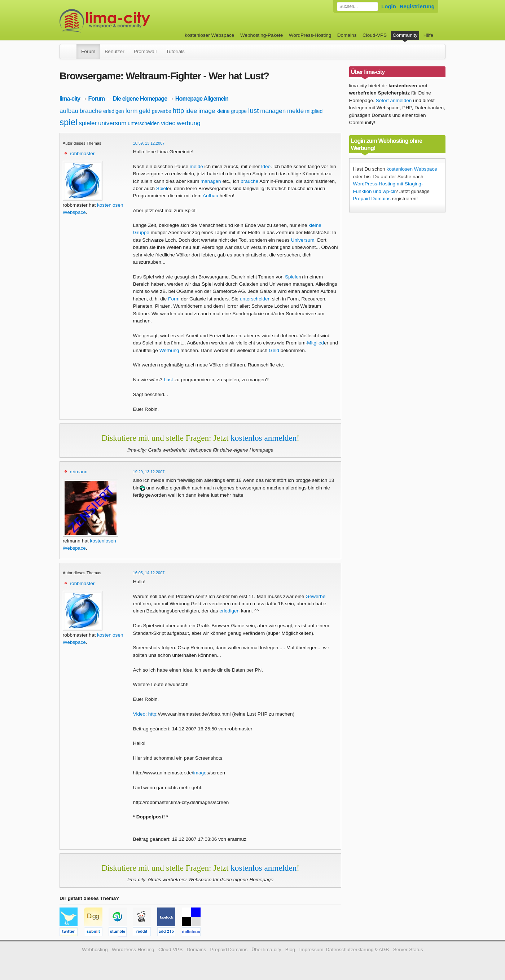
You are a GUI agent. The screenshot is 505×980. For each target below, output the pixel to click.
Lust (168, 380)
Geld (274, 350)
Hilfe (428, 35)
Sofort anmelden (394, 100)
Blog (290, 950)
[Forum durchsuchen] (357, 6)
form (131, 111)
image (207, 111)
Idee (266, 166)
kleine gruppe (232, 111)
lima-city (70, 98)
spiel (68, 122)
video (168, 123)
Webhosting (95, 950)
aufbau (69, 111)
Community (405, 35)
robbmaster (82, 153)
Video (139, 714)
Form (174, 299)
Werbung (169, 350)
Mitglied (315, 343)
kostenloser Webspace (209, 35)
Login (389, 6)
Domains (347, 35)
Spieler (293, 277)
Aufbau (210, 196)
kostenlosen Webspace (412, 169)
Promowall (145, 51)
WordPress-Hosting (310, 35)
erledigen (114, 111)
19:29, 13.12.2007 (149, 472)
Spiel (162, 188)
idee (191, 111)
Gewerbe (315, 596)
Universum (303, 240)
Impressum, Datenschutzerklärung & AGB (344, 950)
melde (295, 111)
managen (273, 111)
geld (145, 111)
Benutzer (114, 51)
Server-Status (408, 950)
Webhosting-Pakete (262, 35)
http (179, 111)
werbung (188, 123)
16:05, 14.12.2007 (149, 573)
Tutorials (175, 51)
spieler (88, 123)
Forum (88, 51)
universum (112, 123)
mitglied (314, 111)
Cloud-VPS (375, 35)
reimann (79, 472)
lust (254, 111)
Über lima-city (266, 950)
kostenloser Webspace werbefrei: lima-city (132, 21)
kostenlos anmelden (264, 438)
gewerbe (162, 111)
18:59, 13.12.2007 (149, 143)
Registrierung (417, 6)
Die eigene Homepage (140, 98)
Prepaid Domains (372, 199)
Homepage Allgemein (202, 98)
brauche (91, 111)
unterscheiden (144, 123)
